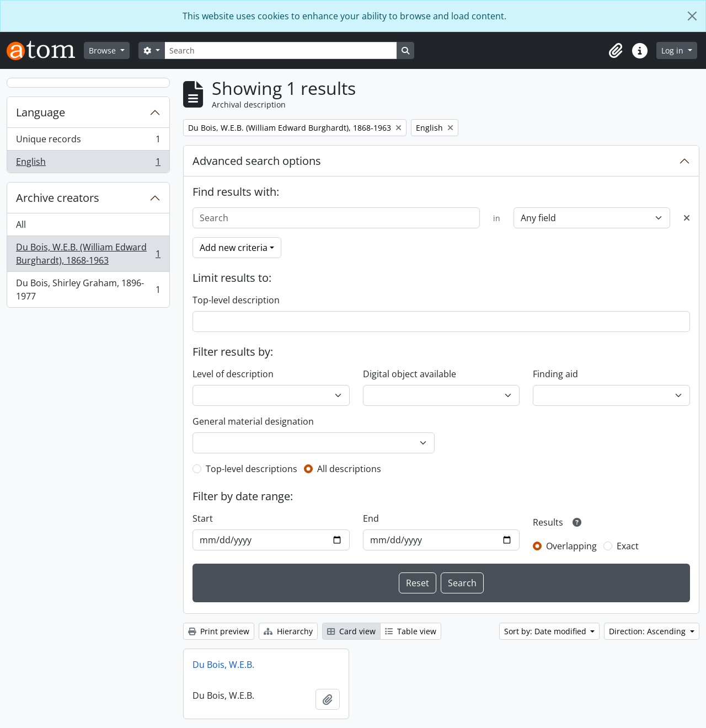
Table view (411, 631)
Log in (673, 50)
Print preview (219, 631)
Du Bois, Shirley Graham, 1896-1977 (88, 290)
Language (41, 112)
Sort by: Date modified (546, 631)
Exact (628, 546)
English (88, 164)
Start (203, 518)
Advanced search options (257, 161)
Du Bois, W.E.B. (223, 665)
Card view (351, 631)
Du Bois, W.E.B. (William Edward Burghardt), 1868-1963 (88, 254)
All (21, 224)
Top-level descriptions (252, 469)
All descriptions (349, 469)
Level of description (233, 374)
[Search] (281, 50)
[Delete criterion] (687, 218)
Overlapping (571, 546)
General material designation (253, 421)
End (371, 518)
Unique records (88, 141)
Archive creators (58, 198)
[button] (616, 51)
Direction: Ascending (648, 631)
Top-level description (236, 300)
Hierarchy (288, 631)
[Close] (692, 16)
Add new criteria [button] (234, 248)
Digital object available (410, 374)
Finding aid (555, 374)
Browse (103, 50)
